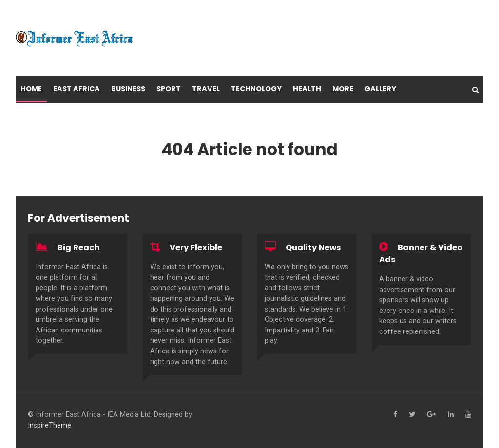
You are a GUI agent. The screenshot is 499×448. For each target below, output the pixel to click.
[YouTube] (468, 415)
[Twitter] (412, 415)
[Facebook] (395, 415)
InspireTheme (49, 425)
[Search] (475, 90)
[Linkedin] (451, 415)
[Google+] (432, 415)
